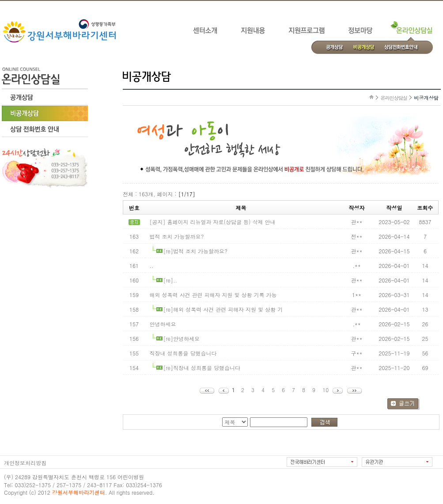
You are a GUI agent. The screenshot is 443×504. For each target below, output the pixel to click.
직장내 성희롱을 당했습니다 (183, 353)
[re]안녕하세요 (182, 338)
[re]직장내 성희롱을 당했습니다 (202, 368)
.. (152, 265)
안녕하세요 (163, 324)
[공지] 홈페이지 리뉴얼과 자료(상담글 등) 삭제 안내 (213, 222)
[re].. (170, 280)
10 (326, 390)
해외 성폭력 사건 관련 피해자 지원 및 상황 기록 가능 (213, 295)
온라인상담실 (394, 98)
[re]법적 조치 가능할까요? (196, 251)
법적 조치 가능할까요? (177, 236)
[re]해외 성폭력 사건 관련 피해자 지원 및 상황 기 (223, 309)
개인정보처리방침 (25, 463)
